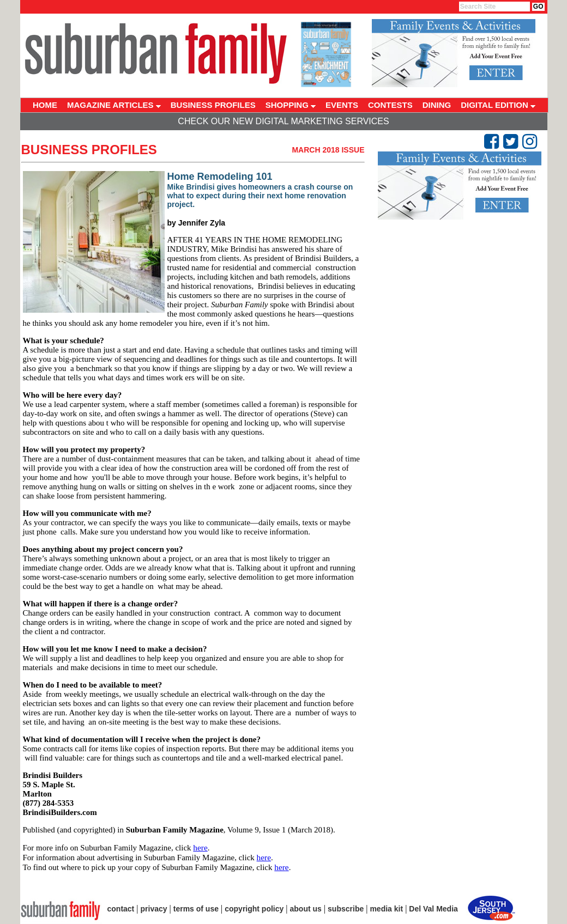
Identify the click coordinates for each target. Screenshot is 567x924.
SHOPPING (291, 105)
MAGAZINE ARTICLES (114, 105)
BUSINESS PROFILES (213, 105)
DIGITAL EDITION (498, 105)
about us (306, 909)
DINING (437, 105)
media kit (386, 909)
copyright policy (254, 909)
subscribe (346, 909)
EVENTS (342, 105)
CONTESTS (390, 105)
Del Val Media (433, 909)
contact (121, 909)
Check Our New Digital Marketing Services (283, 121)
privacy (154, 909)
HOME (45, 105)
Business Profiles (89, 150)
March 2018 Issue (328, 150)
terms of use (196, 909)
